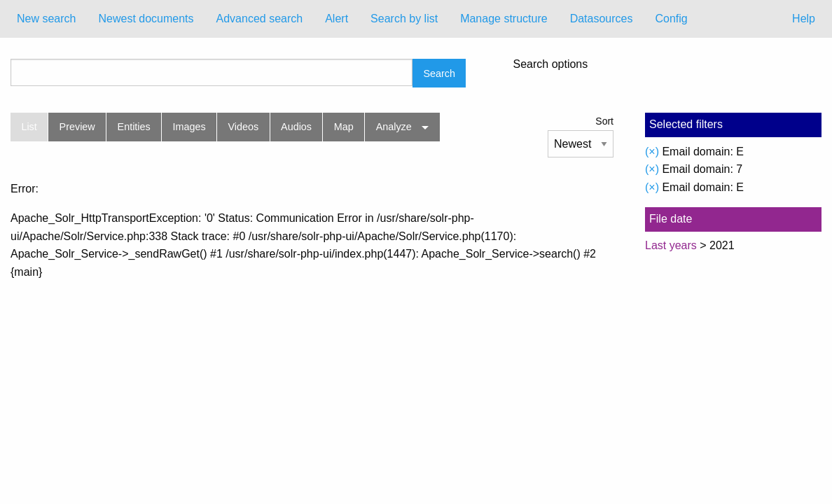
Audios (296, 127)
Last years (671, 245)
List (29, 127)
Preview (77, 127)
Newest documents (146, 19)
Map (344, 127)
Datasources (602, 19)
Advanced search (260, 19)
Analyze (394, 127)
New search (46, 19)
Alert (337, 19)
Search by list (404, 19)
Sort (604, 121)
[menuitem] (46, 19)
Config (671, 19)
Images (189, 127)
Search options (551, 64)
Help (804, 19)
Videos (244, 127)
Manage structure (504, 19)
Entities (134, 127)
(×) (652, 152)
